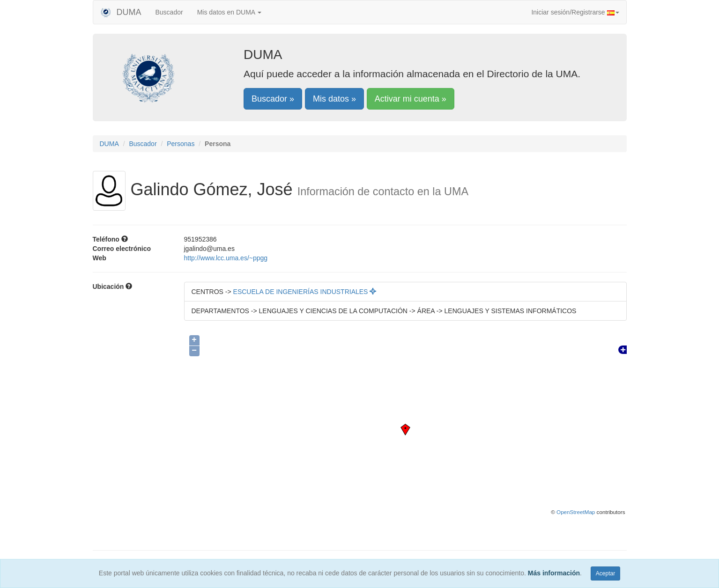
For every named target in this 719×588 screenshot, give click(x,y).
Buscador (169, 12)
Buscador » (273, 99)
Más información (554, 573)
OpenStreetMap (576, 512)
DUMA (121, 12)
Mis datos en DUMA (230, 12)
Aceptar (605, 573)
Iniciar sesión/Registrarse (575, 12)
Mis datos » (334, 99)
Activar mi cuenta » (411, 99)
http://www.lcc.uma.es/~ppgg (226, 258)
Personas (181, 144)
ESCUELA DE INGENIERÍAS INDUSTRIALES (305, 292)
